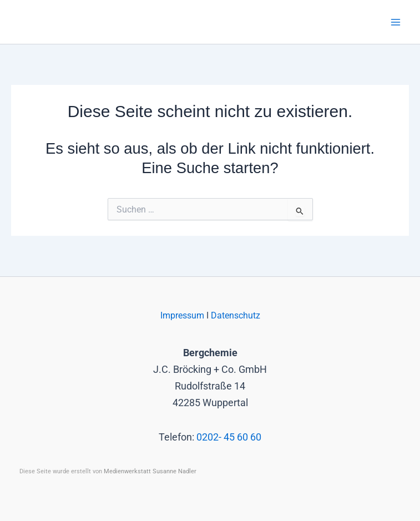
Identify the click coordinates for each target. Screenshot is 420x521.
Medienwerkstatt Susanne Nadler (150, 471)
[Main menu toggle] (396, 22)
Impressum (183, 316)
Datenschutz (236, 316)
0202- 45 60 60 (229, 437)
